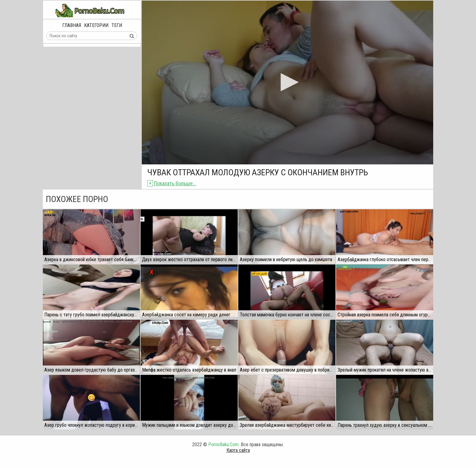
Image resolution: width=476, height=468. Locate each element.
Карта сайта (238, 450)
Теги (117, 25)
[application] (287, 82)
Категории (96, 25)
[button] (287, 82)
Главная (72, 25)
